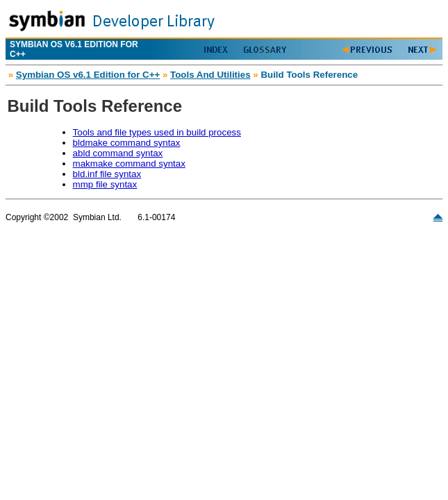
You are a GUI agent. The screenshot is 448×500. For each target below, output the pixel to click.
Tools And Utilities (210, 75)
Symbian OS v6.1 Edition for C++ (88, 75)
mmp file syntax (105, 184)
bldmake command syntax (127, 143)
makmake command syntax (129, 164)
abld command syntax (118, 153)
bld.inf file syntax (107, 174)
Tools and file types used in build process (157, 132)
